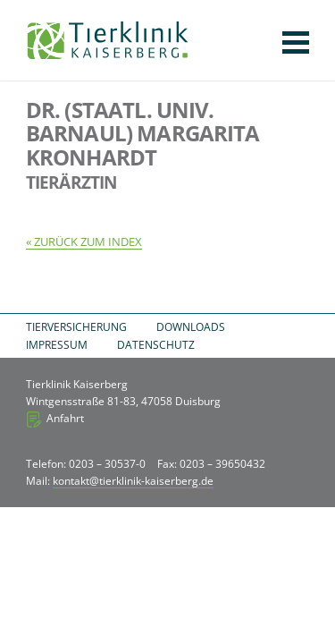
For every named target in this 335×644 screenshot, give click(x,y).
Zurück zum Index (88, 241)
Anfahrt (65, 418)
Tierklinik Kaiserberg (108, 40)
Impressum (57, 345)
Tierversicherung (76, 327)
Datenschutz (156, 345)
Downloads (191, 327)
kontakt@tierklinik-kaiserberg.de (133, 481)
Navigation (296, 42)
